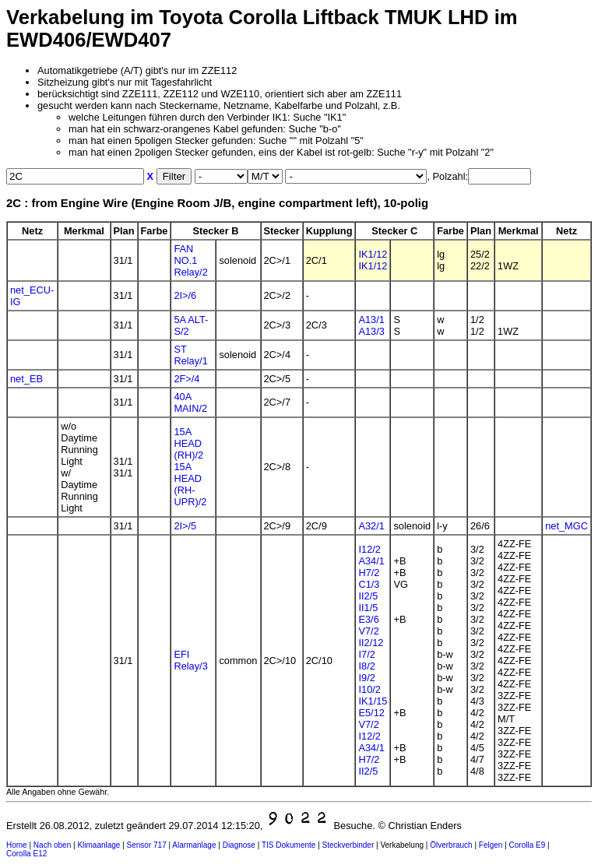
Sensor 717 (147, 845)
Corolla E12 (26, 854)
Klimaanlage (98, 845)
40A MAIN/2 (190, 402)
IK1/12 (373, 254)
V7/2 (368, 631)
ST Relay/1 (190, 355)
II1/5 (368, 608)
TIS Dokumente (288, 845)
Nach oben (52, 845)
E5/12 (371, 713)
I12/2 (369, 549)
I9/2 (366, 678)
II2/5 (368, 596)
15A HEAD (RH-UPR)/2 (190, 484)
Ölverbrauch (451, 845)
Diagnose (239, 845)
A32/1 (371, 526)
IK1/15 (373, 701)
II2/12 (371, 643)
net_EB (26, 379)
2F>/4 (186, 379)
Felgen (491, 845)
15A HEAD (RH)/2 (188, 443)
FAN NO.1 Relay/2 (190, 260)
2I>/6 (185, 295)
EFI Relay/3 (190, 660)
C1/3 (369, 584)
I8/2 (366, 666)
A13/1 (371, 320)
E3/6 (368, 619)
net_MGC (566, 526)
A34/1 (371, 561)
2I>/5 (185, 526)
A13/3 (371, 331)
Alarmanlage (194, 845)
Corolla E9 (528, 845)
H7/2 (369, 573)
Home (17, 845)
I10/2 (369, 689)
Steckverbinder (348, 845)
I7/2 (366, 654)
